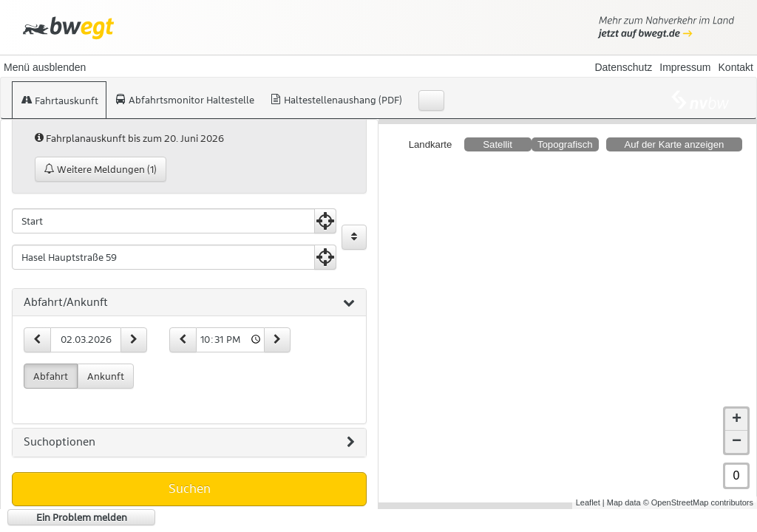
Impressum (685, 67)
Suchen (190, 488)
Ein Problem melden (82, 517)
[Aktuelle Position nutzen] (325, 221)
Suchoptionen (189, 443)
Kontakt (736, 67)
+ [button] (737, 408)
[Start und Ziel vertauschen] (354, 237)
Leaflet (588, 491)
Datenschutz (623, 67)
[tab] (189, 303)
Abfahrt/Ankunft (189, 303)
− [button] (737, 430)
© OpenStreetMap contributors (698, 491)
